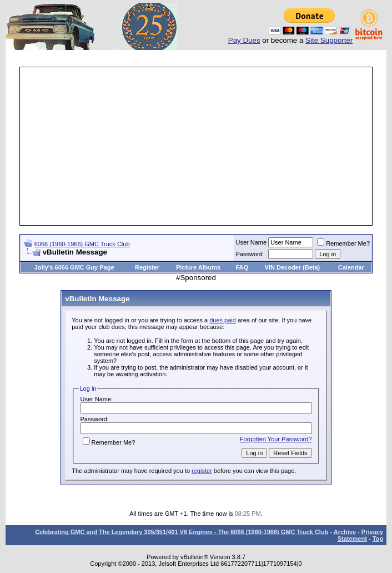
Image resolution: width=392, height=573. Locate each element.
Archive (345, 532)
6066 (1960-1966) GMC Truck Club (82, 244)
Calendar (351, 267)
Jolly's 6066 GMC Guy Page (74, 267)
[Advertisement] (207, 146)
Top (378, 539)
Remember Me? (343, 243)
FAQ (242, 267)
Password (249, 254)
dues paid (223, 320)
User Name (252, 242)
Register (147, 267)
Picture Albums (198, 267)
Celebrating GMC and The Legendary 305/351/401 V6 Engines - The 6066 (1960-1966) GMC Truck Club (182, 532)
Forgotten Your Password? (276, 439)
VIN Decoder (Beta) (293, 267)
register (202, 471)
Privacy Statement (360, 535)
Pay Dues (244, 40)
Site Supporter (329, 40)
